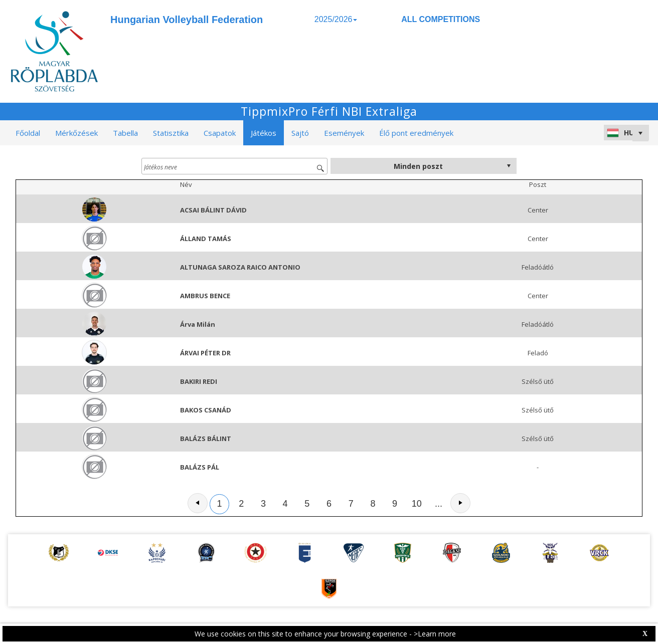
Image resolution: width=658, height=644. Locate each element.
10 (417, 504)
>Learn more (435, 634)
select (509, 166)
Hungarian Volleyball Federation (187, 20)
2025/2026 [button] (336, 19)
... (439, 504)
